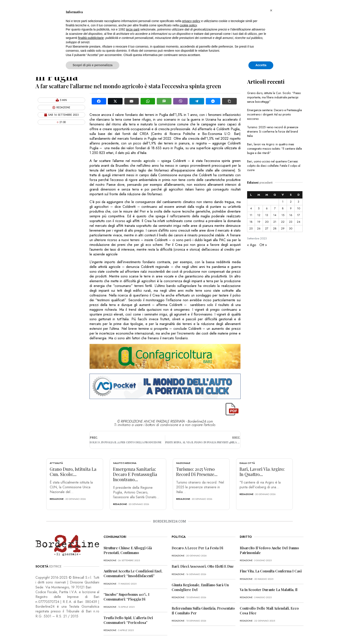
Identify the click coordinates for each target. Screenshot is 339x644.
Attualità (56, 463)
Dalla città (247, 463)
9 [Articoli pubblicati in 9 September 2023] (291, 208)
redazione (57, 499)
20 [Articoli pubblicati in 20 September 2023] (267, 222)
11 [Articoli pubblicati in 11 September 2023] (251, 215)
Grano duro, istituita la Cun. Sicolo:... (73, 472)
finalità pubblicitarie (91, 38)
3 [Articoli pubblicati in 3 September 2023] (298, 202)
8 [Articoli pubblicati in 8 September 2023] (283, 208)
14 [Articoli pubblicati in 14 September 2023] (275, 215)
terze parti (133, 29)
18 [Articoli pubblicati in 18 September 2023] (251, 222)
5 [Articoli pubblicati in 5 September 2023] (259, 208)
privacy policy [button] (191, 21)
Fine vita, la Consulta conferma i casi (271, 571)
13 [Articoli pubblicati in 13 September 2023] (267, 215)
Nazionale (183, 463)
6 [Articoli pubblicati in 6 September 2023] (267, 208)
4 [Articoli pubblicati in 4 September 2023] (251, 208)
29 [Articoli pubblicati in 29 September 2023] (283, 228)
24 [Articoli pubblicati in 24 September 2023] (299, 222)
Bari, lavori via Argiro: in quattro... (262, 472)
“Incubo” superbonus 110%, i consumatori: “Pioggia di (126, 597)
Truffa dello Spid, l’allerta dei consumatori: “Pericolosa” (128, 620)
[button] (271, 10)
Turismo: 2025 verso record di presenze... (197, 472)
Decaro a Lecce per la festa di (197, 548)
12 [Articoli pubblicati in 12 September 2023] (259, 215)
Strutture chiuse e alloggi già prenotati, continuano (128, 550)
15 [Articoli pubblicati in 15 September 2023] (283, 215)
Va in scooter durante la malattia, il (269, 590)
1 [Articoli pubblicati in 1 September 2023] (283, 202)
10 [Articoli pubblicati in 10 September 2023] (299, 208)
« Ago (252, 245)
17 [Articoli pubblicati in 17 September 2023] (298, 215)
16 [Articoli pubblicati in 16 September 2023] (291, 215)
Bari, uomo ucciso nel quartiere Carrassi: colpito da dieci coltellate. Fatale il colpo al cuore (274, 166)
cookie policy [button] (188, 25)
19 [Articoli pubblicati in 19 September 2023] (259, 222)
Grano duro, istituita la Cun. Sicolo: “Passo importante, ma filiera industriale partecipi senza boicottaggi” (274, 97)
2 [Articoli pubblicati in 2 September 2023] (291, 202)
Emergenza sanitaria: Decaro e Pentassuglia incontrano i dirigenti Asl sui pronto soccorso (274, 114)
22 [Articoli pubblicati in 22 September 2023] (283, 222)
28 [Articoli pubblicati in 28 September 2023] (275, 228)
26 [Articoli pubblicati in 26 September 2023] (259, 228)
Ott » (263, 245)
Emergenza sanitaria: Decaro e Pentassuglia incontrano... (135, 474)
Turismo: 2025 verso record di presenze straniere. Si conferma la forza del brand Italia (273, 131)
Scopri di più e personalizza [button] (93, 65)
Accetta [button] (261, 65)
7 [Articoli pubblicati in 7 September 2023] (275, 208)
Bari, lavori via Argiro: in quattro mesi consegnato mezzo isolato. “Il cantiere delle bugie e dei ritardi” (274, 149)
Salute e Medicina (125, 463)
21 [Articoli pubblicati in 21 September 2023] (275, 222)
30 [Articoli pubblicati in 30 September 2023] (291, 228)
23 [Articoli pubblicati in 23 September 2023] (291, 222)
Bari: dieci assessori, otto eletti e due (203, 566)
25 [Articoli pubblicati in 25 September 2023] (251, 228)
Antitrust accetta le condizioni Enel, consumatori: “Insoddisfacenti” (133, 573)
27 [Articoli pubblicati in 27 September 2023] (267, 228)
